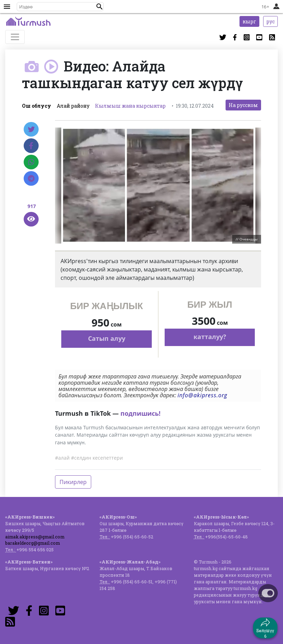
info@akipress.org (202, 395)
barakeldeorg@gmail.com (33, 543)
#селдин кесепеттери (97, 458)
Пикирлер (73, 482)
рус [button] (270, 21)
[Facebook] (31, 146)
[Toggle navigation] (15, 37)
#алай (62, 458)
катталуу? (210, 337)
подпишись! (140, 413)
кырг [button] (249, 21)
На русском (243, 105)
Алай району (73, 106)
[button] (100, 7)
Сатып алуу (107, 338)
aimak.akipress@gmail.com (35, 537)
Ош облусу (37, 106)
